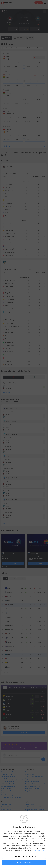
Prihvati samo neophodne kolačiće (24, 856)
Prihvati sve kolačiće (24, 862)
